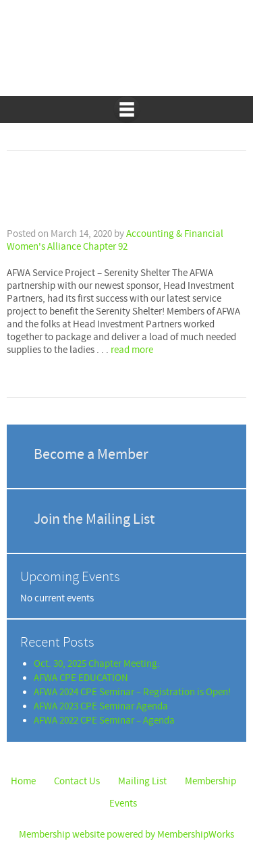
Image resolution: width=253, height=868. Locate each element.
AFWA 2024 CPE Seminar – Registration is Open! (132, 692)
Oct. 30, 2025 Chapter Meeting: (97, 664)
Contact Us (77, 781)
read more (132, 350)
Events (123, 804)
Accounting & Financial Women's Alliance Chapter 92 (127, 55)
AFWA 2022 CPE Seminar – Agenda (104, 721)
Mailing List (142, 781)
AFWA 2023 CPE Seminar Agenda (101, 706)
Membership (210, 781)
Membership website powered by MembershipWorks (126, 835)
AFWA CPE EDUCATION (81, 678)
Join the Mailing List (94, 519)
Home (23, 781)
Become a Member (91, 455)
